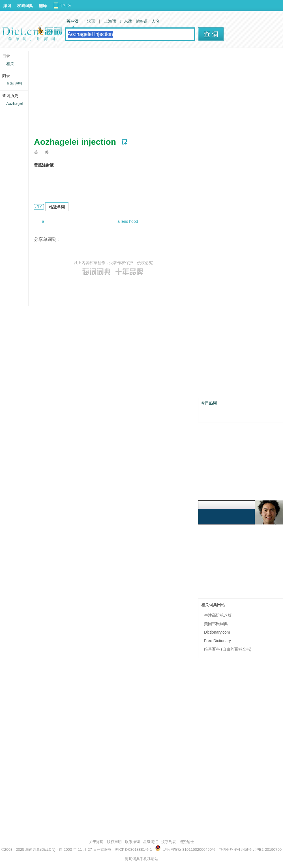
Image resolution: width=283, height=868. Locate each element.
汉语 (91, 21)
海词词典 (33, 849)
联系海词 (132, 842)
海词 (7, 6)
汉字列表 (169, 842)
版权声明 (114, 842)
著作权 (119, 263)
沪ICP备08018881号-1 (133, 849)
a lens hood (128, 221)
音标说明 (14, 83)
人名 (156, 21)
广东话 (126, 21)
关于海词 (96, 842)
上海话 (110, 21)
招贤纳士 (187, 842)
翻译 (43, 6)
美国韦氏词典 (216, 624)
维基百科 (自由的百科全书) (228, 649)
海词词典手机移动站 (142, 859)
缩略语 (142, 21)
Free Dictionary (217, 641)
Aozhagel (14, 103)
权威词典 (25, 6)
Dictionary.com (217, 632)
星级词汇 (151, 842)
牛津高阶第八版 (218, 615)
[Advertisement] (137, 90)
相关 (10, 64)
